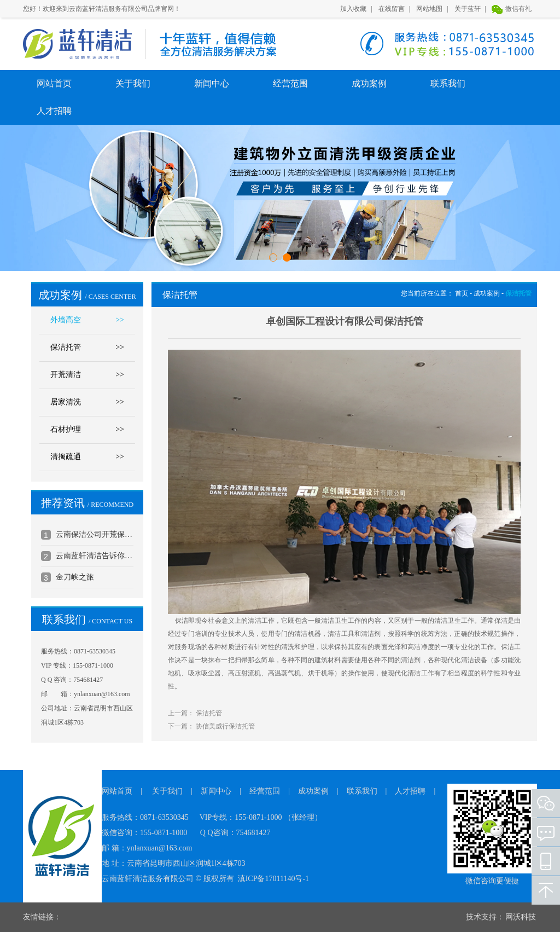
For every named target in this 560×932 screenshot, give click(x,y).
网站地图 (429, 9)
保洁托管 (87, 348)
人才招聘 (54, 111)
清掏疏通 (87, 457)
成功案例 (369, 83)
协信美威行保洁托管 (225, 726)
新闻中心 (212, 83)
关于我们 (133, 83)
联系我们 (448, 83)
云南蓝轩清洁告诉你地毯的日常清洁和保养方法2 (95, 556)
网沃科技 (521, 917)
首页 (462, 293)
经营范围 (290, 83)
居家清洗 (87, 402)
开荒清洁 (87, 375)
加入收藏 (353, 9)
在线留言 (392, 9)
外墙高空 (87, 320)
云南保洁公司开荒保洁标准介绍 (95, 534)
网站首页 (54, 83)
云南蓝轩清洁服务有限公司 (77, 44)
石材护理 (87, 430)
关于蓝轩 (468, 9)
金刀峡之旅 (75, 577)
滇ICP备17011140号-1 (273, 879)
